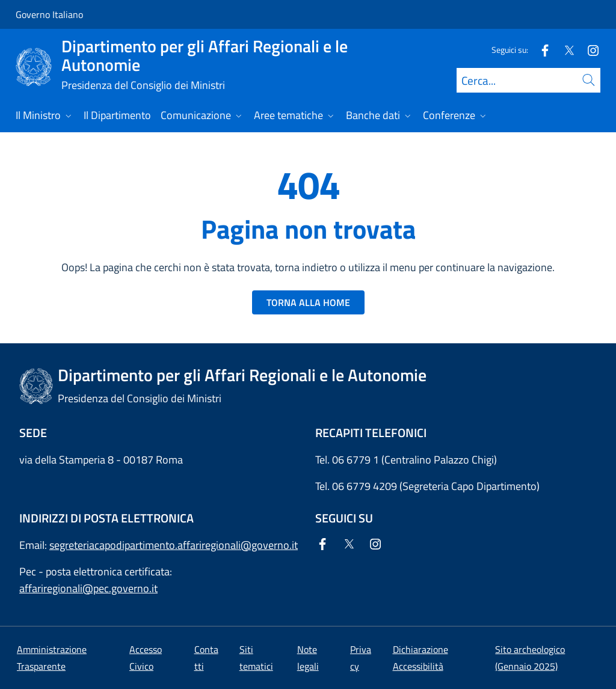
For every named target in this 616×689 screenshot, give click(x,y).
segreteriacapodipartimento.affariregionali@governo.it (174, 545)
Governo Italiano (49, 14)
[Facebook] (540, 50)
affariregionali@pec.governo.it (88, 588)
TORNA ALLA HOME (308, 302)
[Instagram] (588, 50)
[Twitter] (564, 50)
